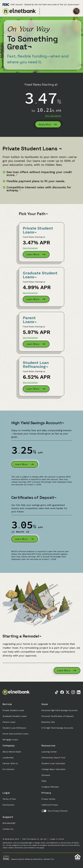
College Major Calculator (54, 769)
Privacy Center (48, 799)
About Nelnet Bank (12, 752)
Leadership (8, 758)
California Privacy (50, 805)
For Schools (8, 769)
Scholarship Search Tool (53, 758)
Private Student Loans (13, 710)
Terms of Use (9, 799)
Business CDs (48, 722)
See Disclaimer (53, 116)
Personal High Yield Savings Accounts (59, 710)
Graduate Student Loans (15, 716)
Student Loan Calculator (53, 763)
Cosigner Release (50, 787)
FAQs (44, 781)
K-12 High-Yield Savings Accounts (57, 728)
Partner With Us (10, 763)
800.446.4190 (9, 823)
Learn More (36, 254)
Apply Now (48, 124)
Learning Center (49, 752)
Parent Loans (9, 722)
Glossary (46, 775)
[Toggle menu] (76, 11)
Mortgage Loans (10, 740)
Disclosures (8, 805)
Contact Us (8, 829)
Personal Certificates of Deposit (57, 716)
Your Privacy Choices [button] (55, 811)
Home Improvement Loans (15, 734)
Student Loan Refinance (14, 728)
